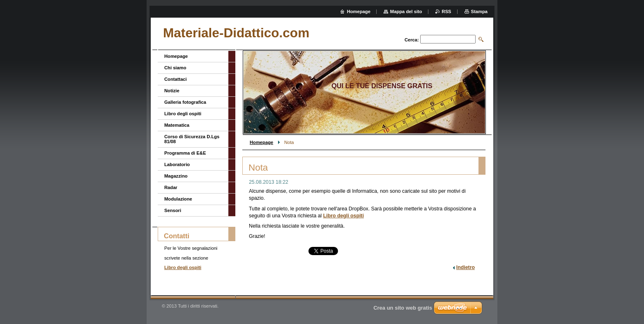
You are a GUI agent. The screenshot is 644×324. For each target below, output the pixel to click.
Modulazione (178, 199)
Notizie (172, 91)
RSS (447, 11)
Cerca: (412, 40)
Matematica (177, 125)
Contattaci (176, 79)
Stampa (479, 11)
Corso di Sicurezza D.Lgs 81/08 (192, 139)
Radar (171, 187)
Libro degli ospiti (344, 216)
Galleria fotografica (185, 102)
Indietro (466, 267)
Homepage (261, 142)
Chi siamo (175, 68)
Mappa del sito (406, 11)
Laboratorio (177, 164)
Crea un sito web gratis (403, 308)
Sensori (173, 210)
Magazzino (176, 176)
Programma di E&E (185, 153)
